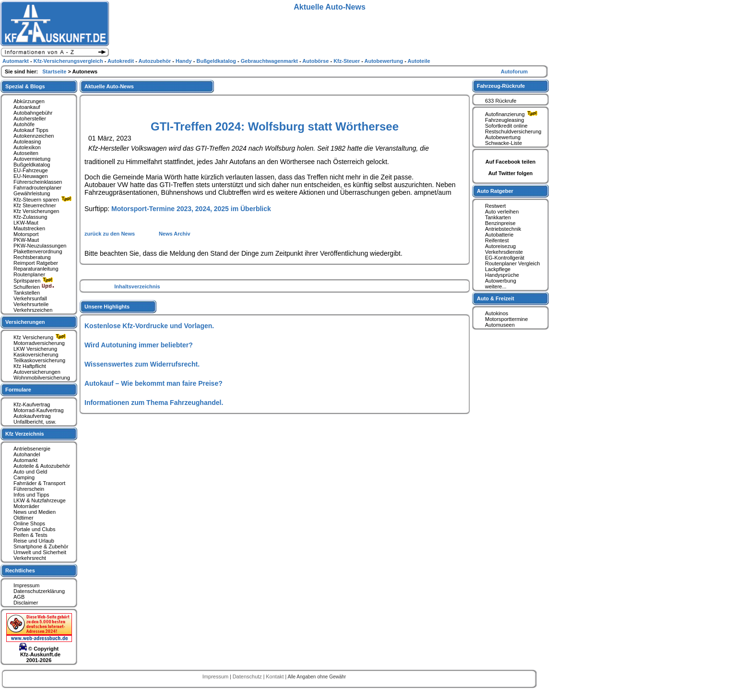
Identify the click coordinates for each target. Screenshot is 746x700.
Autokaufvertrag (32, 416)
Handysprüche (502, 275)
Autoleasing (27, 142)
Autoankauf (27, 107)
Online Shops (29, 523)
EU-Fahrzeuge (31, 170)
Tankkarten (498, 217)
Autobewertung (503, 137)
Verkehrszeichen (33, 310)
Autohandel (27, 454)
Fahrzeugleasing (504, 120)
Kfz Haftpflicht (30, 366)
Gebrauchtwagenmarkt (270, 61)
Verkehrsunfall (30, 298)
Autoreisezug (500, 246)
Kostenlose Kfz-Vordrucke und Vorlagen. (149, 326)
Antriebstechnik (503, 229)
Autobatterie (499, 235)
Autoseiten (26, 153)
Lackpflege (498, 269)
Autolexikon (27, 147)
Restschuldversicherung (513, 131)
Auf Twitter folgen (511, 173)
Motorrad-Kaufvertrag (39, 410)
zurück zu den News (110, 234)
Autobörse (316, 61)
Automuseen (500, 325)
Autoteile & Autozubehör (42, 466)
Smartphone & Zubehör (41, 546)
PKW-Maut (26, 240)
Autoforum (514, 71)
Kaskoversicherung (36, 355)
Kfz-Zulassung (30, 217)
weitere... (496, 286)
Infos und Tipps (31, 495)
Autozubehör (155, 61)
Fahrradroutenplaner (37, 188)
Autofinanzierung (512, 114)
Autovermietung (32, 159)
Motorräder (26, 506)
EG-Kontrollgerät (505, 258)
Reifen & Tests (30, 535)
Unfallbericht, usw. (35, 422)
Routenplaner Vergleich (512, 263)
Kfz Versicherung (41, 337)
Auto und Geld (30, 472)
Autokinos (497, 313)
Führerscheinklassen (38, 182)
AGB (19, 597)
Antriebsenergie (32, 449)
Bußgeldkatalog (32, 165)
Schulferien (34, 287)
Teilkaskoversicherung (39, 360)
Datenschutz (248, 676)
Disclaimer (26, 603)
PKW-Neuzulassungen (40, 246)
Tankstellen (27, 293)
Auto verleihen (502, 212)
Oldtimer (24, 518)
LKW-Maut (26, 223)
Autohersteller (30, 119)
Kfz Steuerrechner (35, 205)
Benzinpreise (500, 223)
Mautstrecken (29, 228)
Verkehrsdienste (504, 252)
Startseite (55, 71)
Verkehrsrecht (30, 558)
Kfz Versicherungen (36, 211)
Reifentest (497, 240)
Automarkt (25, 460)
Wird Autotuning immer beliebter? (139, 345)
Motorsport (26, 234)
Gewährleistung (32, 193)
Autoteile (419, 61)
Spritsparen (34, 281)
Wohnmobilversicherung (42, 378)
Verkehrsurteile (31, 304)
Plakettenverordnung (38, 251)
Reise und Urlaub (34, 541)
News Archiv (175, 234)
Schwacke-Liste (503, 143)
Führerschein (29, 489)
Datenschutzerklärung (39, 591)
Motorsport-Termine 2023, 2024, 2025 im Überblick (191, 209)
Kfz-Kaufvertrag (32, 404)
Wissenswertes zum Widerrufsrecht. (142, 364)
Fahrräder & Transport (39, 483)
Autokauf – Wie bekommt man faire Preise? (154, 383)
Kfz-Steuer (347, 61)
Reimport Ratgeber (36, 263)
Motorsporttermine (506, 319)
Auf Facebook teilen (511, 162)
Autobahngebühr (33, 113)
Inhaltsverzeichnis (137, 286)
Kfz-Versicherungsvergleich (69, 61)
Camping (24, 477)
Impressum (26, 585)
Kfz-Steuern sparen (44, 200)
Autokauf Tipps (31, 130)
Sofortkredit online (506, 126)
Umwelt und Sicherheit (40, 552)
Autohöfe (24, 124)
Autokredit (121, 61)
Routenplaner (29, 274)
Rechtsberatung (32, 257)
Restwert (495, 206)
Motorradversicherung (39, 343)
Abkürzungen (29, 101)
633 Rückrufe (501, 101)
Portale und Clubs (34, 529)
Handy (184, 61)
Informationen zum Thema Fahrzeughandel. (154, 403)
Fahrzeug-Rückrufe (501, 86)
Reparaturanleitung (36, 269)
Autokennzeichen (34, 136)
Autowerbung (501, 281)
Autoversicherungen (37, 372)
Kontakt (275, 676)
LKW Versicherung (35, 349)
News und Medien (35, 512)
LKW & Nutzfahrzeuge (40, 500)
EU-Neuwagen (31, 176)
